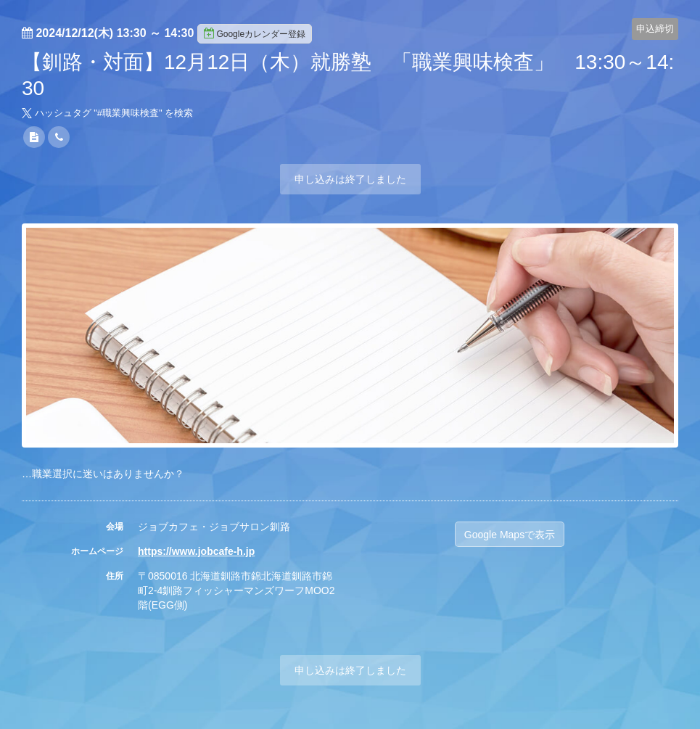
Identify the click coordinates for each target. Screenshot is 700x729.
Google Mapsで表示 (510, 535)
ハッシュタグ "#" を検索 (107, 113)
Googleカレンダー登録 (255, 33)
